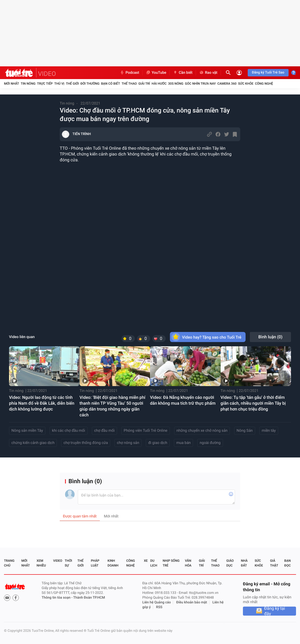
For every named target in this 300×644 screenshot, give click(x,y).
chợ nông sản (128, 443)
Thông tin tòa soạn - (57, 598)
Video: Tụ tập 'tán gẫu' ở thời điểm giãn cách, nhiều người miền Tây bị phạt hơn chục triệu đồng (253, 403)
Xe (146, 561)
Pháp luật (95, 563)
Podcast (130, 73)
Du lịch (154, 563)
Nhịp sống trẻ (171, 563)
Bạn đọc (288, 563)
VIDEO (47, 74)
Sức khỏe (246, 84)
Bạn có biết (111, 84)
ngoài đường (210, 443)
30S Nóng (176, 84)
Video (58, 561)
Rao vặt (208, 73)
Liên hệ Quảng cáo (157, 602)
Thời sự (68, 563)
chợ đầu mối (104, 431)
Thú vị (59, 84)
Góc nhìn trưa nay (200, 84)
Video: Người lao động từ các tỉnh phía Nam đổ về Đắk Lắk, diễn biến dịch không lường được (42, 403)
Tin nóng (28, 84)
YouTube (156, 73)
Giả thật (274, 563)
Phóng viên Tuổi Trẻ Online (146, 431)
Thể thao (129, 84)
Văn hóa (188, 563)
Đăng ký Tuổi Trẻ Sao (268, 73)
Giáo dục (230, 563)
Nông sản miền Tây (27, 431)
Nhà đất (244, 563)
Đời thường (90, 84)
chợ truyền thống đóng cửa (86, 443)
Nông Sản (245, 431)
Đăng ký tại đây (275, 611)
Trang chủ (9, 563)
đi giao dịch (158, 443)
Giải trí (144, 84)
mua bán (183, 443)
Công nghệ (264, 84)
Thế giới (72, 84)
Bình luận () (270, 337)
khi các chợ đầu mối (69, 431)
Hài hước (159, 84)
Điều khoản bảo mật (192, 602)
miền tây (269, 431)
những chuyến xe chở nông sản (202, 431)
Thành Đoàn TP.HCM (89, 598)
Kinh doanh (113, 563)
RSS (159, 607)
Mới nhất (12, 84)
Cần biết (183, 73)
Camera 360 (227, 84)
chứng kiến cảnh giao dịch (33, 443)
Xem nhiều (41, 563)
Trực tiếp (45, 84)
